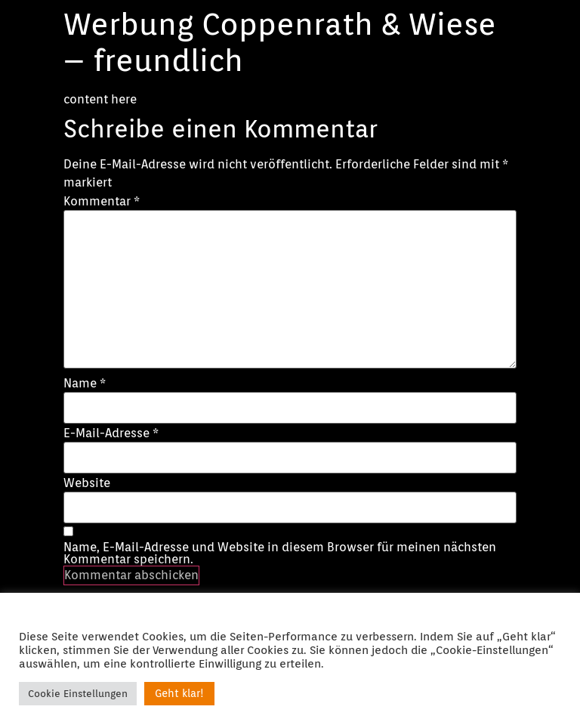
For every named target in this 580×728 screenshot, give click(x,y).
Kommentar (102, 202)
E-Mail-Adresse (111, 433)
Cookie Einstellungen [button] (78, 694)
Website (87, 483)
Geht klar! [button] (179, 693)
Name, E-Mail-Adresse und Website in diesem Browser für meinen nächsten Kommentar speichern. (280, 554)
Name (85, 384)
